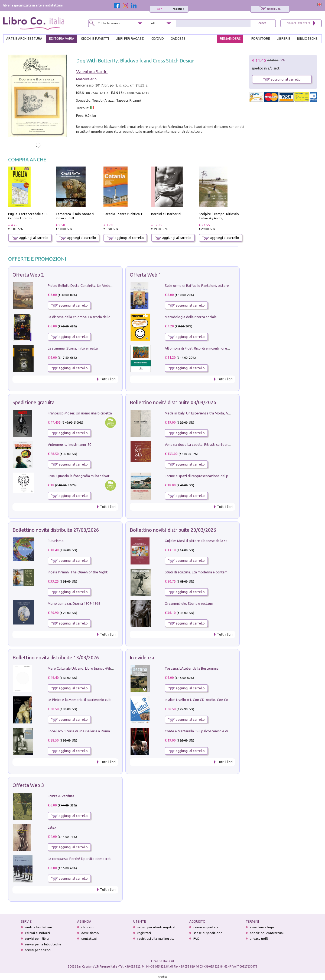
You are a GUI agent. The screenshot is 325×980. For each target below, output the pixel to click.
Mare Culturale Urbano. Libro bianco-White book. (86, 668)
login (159, 9)
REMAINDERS (230, 39)
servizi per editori (38, 950)
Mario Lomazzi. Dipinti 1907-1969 (74, 603)
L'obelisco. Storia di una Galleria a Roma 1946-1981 (87, 731)
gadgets (178, 39)
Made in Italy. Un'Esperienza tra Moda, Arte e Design (206, 413)
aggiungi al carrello (30, 238)
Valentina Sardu (92, 72)
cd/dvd (158, 39)
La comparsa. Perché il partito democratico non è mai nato (94, 859)
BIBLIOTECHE (307, 39)
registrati (179, 9)
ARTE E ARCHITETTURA (24, 39)
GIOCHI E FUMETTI (95, 39)
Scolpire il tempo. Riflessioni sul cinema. (229, 214)
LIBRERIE (284, 39)
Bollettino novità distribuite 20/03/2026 (173, 530)
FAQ (196, 939)
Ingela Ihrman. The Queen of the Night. (78, 572)
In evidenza (142, 657)
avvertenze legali (263, 927)
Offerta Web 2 (28, 275)
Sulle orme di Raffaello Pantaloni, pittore (197, 285)
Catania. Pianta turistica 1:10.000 (129, 214)
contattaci (89, 939)
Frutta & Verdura (61, 796)
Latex (52, 827)
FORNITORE (261, 39)
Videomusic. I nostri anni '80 (69, 444)
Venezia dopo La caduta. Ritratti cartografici (200, 444)
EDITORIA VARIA (62, 39)
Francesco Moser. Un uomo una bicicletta (80, 413)
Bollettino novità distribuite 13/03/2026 (56, 657)
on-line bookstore (38, 927)
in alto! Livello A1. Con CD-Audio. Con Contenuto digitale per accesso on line (224, 700)
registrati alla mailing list (156, 939)
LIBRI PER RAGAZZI (130, 39)
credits (163, 977)
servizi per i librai (37, 939)
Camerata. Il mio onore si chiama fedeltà (87, 214)
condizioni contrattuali (267, 933)
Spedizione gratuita (33, 402)
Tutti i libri (108, 379)
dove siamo (90, 933)
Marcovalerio (86, 79)
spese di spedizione (208, 933)
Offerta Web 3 (28, 785)
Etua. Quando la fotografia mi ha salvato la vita (85, 476)
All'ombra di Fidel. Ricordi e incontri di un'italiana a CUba (209, 348)
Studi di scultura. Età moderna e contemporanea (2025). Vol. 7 (213, 572)
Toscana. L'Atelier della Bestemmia (192, 668)
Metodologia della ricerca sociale (191, 317)
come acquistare (206, 927)
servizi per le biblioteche (43, 944)
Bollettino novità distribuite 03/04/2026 (173, 402)
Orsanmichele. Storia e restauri (189, 603)
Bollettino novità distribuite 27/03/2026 (56, 530)
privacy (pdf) (259, 939)
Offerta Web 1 (145, 275)
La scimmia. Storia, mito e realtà (73, 348)
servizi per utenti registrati (157, 927)
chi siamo (88, 927)
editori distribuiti (37, 933)
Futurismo (56, 541)
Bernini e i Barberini (166, 214)
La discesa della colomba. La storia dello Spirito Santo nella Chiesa (100, 317)
